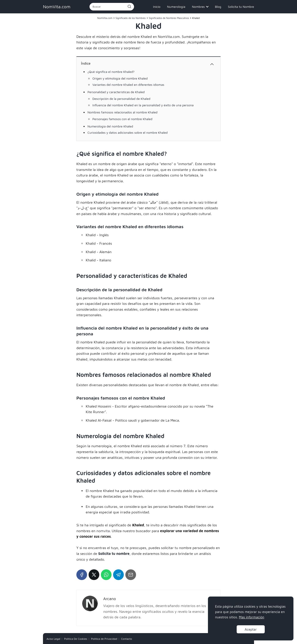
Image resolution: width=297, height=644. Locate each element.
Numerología (176, 7)
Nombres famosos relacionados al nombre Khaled (122, 112)
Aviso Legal (53, 639)
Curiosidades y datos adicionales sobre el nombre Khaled (128, 132)
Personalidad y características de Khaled (116, 92)
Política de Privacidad (104, 639)
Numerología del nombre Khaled (110, 126)
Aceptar (251, 629)
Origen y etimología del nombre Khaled (120, 78)
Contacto (127, 639)
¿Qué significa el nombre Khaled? (111, 72)
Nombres (198, 7)
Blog (218, 7)
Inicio (157, 7)
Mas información (252, 617)
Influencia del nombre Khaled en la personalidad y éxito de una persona (143, 105)
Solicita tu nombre (114, 554)
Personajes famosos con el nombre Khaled (122, 119)
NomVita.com (57, 7)
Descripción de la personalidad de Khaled (121, 99)
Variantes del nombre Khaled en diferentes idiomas (128, 85)
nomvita (103, 531)
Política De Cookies (76, 639)
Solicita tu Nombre (241, 7)
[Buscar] (129, 6)
